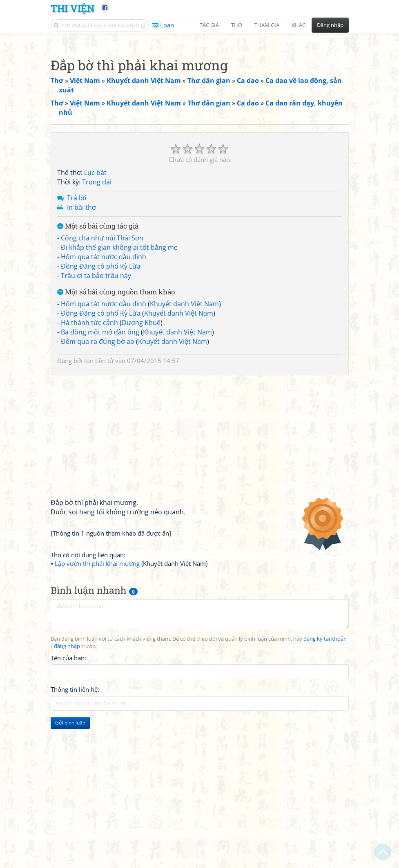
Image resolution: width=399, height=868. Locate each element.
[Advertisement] (200, 96)
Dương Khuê (141, 437)
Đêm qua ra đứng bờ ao (98, 456)
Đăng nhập (330, 25)
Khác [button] (299, 25)
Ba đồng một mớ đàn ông (100, 446)
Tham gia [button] (267, 25)
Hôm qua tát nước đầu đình (104, 371)
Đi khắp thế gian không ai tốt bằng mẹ (119, 362)
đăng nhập (67, 761)
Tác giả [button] (209, 25)
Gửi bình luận (70, 837)
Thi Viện (72, 8)
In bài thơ (81, 322)
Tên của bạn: (68, 772)
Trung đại (97, 296)
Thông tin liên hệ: (75, 804)
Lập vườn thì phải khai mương (97, 678)
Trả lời (77, 312)
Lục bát (95, 287)
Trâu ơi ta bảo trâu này (96, 390)
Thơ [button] (237, 25)
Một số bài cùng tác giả (98, 341)
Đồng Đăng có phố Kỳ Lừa (101, 381)
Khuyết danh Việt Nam (184, 418)
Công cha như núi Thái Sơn (102, 352)
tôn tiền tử (99, 475)
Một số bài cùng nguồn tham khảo (116, 407)
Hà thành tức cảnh (89, 437)
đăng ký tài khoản (325, 753)
